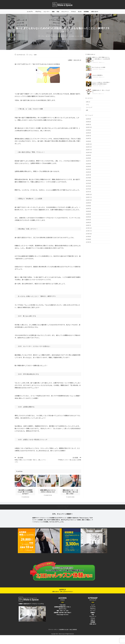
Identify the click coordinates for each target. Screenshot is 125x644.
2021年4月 (88, 184)
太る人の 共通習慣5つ (98, 76)
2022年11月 (89, 151)
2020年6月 (88, 212)
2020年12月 (89, 195)
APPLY (63, 590)
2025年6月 (88, 131)
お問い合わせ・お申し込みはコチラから (62, 592)
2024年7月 (88, 139)
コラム (30, 56)
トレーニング (89, 108)
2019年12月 (89, 229)
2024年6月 (88, 142)
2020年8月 (88, 207)
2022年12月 (89, 148)
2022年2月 (88, 173)
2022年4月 (88, 167)
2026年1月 (88, 125)
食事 (35, 56)
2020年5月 (88, 215)
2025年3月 (88, 134)
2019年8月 (88, 240)
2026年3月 (88, 120)
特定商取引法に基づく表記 (66, 630)
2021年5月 (88, 181)
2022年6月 (88, 165)
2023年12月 (89, 145)
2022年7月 (88, 162)
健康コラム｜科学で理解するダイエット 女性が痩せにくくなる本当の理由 (101, 60)
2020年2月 (88, 223)
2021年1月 (88, 193)
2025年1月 (88, 137)
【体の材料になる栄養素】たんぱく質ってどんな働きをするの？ (25, 493)
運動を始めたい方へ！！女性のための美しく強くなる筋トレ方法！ (70, 493)
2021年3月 (88, 187)
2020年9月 (88, 204)
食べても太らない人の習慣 (99, 68)
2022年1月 (88, 176)
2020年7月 (88, 209)
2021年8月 (88, 178)
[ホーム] (39, 37)
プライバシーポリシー (53, 630)
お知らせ (88, 103)
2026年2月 (88, 123)
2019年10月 (89, 235)
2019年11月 (89, 232)
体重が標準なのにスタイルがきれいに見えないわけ (48, 492)
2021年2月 (88, 190)
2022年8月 (88, 159)
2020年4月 (88, 218)
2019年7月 (88, 243)
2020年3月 (88, 221)
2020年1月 (88, 226)
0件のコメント (102, 63)
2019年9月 (88, 237)
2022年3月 (88, 170)
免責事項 (75, 630)
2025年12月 (89, 128)
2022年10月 (89, 153)
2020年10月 (89, 201)
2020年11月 (89, 198)
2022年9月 (88, 156)
